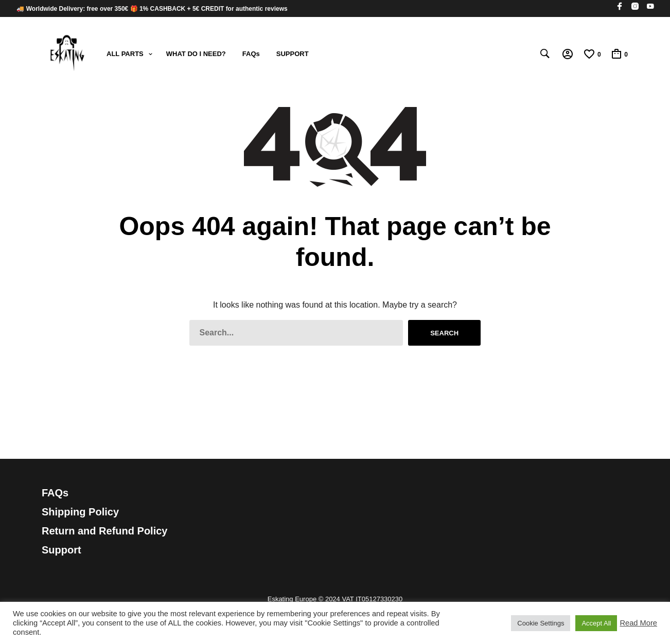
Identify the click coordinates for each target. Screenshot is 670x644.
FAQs (251, 54)
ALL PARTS (125, 54)
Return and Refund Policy (104, 531)
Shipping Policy (80, 512)
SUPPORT (293, 54)
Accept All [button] (596, 623)
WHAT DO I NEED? (196, 54)
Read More (638, 623)
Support (61, 550)
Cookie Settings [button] (541, 623)
